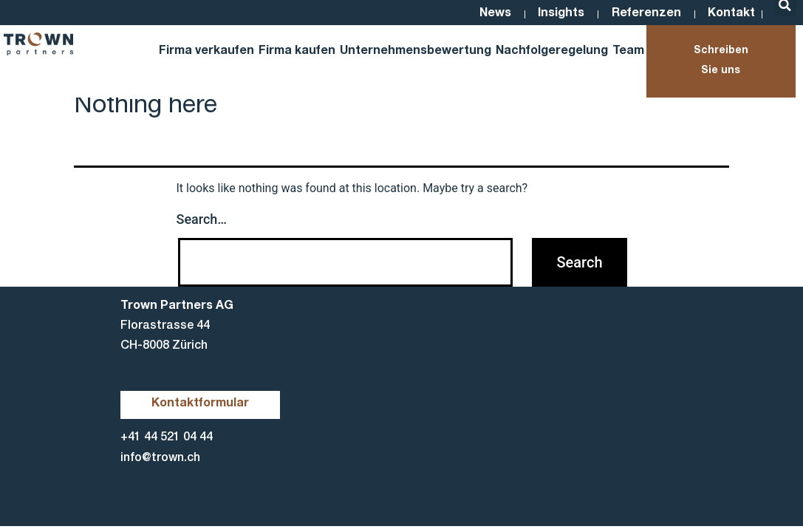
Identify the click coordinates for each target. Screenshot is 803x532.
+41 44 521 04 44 (167, 439)
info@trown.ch (160, 459)
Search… (202, 219)
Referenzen (642, 14)
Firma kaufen (297, 52)
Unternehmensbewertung (416, 52)
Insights (554, 14)
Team (628, 52)
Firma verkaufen (206, 52)
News (484, 14)
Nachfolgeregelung (552, 52)
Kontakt (731, 14)
